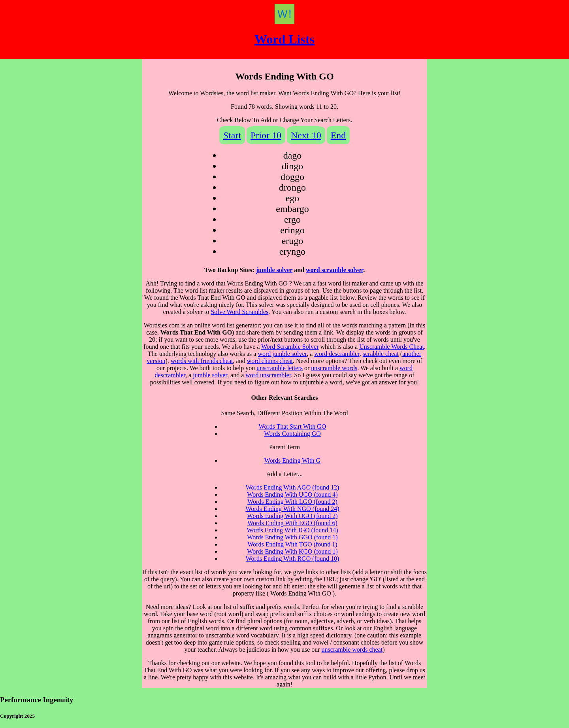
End (338, 135)
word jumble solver (282, 354)
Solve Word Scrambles (239, 312)
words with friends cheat (202, 361)
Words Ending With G (292, 460)
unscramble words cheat (352, 650)
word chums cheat (270, 361)
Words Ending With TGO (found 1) (292, 544)
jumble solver (274, 270)
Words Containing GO (292, 434)
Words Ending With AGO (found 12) (292, 487)
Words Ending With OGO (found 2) (292, 516)
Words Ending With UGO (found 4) (292, 494)
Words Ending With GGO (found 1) (292, 537)
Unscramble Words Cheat (392, 347)
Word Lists (284, 39)
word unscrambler (268, 375)
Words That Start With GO (293, 426)
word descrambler (337, 354)
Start (232, 135)
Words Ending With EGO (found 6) (292, 523)
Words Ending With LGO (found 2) (292, 502)
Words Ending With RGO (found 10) (292, 559)
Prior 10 (266, 135)
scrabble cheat (381, 354)
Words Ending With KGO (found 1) (292, 551)
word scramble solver (334, 270)
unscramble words (334, 368)
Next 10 (306, 135)
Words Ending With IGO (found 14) (292, 530)
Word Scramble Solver (290, 347)
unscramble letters (280, 368)
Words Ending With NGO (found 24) (292, 509)
